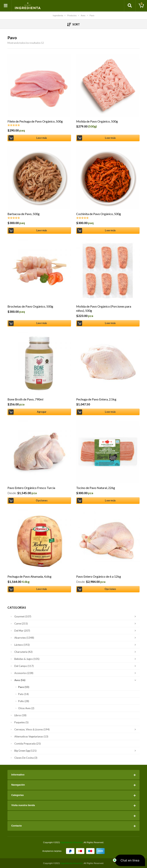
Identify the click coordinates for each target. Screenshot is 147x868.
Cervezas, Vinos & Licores (76, 729)
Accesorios (76, 673)
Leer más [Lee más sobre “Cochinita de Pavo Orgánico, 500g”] (110, 230)
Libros (20, 715)
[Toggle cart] (141, 6)
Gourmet (76, 616)
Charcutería (76, 652)
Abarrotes (76, 638)
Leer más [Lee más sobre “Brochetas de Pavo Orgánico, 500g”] (42, 323)
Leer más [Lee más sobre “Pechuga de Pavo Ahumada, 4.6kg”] (42, 589)
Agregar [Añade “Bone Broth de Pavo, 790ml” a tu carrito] (42, 412)
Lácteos (76, 645)
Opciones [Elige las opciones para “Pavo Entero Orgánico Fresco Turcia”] (42, 501)
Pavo (24, 687)
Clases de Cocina (26, 758)
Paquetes (21, 722)
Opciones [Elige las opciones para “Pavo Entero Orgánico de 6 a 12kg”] (110, 589)
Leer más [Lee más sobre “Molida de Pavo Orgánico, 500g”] (110, 138)
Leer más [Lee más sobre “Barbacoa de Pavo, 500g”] (42, 230)
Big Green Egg (76, 751)
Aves (76, 680)
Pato (23, 694)
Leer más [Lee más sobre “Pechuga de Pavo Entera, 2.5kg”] (110, 412)
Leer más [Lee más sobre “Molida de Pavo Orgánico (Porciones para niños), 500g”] (110, 323)
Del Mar (76, 631)
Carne (76, 624)
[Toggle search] (130, 6)
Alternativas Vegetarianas (31, 736)
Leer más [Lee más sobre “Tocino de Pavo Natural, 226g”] (110, 501)
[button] (130, 860)
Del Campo (76, 666)
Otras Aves (26, 708)
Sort (74, 24)
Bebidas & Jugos (76, 659)
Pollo (24, 701)
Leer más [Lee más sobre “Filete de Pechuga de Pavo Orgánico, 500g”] (42, 138)
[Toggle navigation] (6, 6)
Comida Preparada (28, 744)
